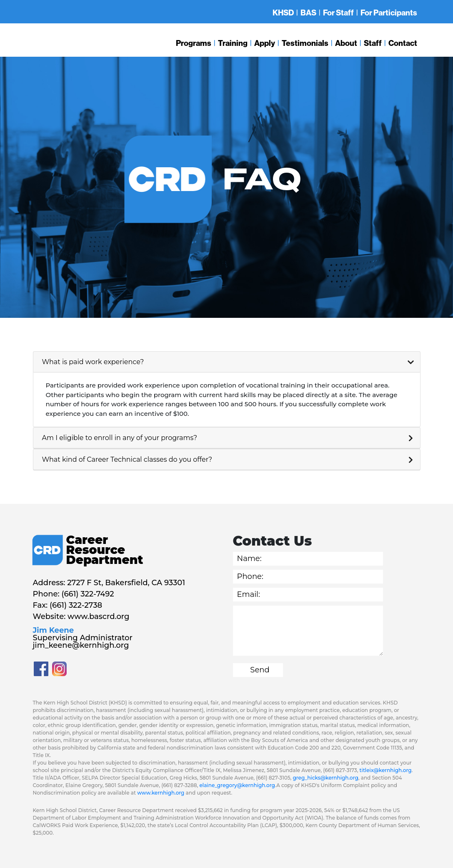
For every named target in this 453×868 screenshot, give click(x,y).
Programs (194, 43)
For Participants (389, 13)
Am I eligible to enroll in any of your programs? (120, 438)
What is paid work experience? (93, 362)
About (346, 43)
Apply (265, 43)
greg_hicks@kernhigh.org (325, 778)
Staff (373, 43)
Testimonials (305, 43)
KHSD (283, 13)
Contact (403, 43)
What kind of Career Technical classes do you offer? (127, 459)
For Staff (338, 13)
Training (233, 43)
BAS (308, 13)
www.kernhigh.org (161, 793)
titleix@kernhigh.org (386, 770)
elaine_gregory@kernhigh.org (237, 785)
